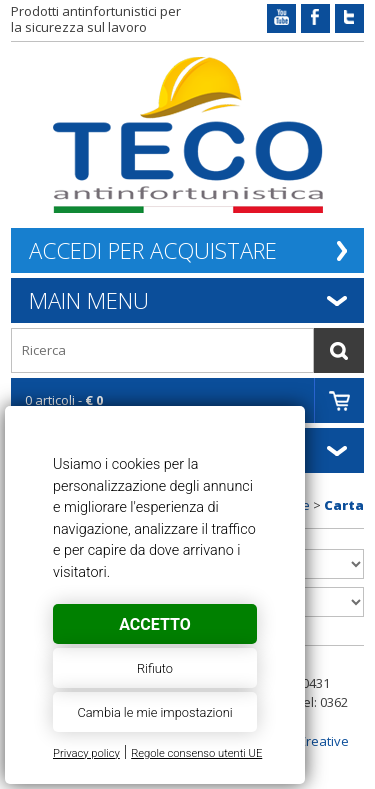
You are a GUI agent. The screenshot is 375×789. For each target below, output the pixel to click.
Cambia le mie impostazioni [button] (154, 712)
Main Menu (89, 300)
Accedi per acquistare (153, 250)
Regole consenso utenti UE (196, 753)
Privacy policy (86, 753)
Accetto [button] (154, 624)
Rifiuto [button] (155, 668)
